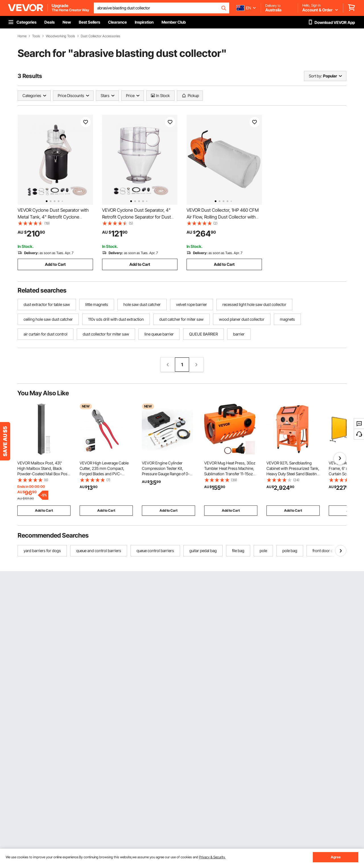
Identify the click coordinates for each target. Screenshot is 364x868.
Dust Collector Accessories (101, 36)
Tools (36, 36)
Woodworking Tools (60, 36)
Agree (336, 857)
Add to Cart (55, 264)
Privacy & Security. (212, 857)
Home (22, 36)
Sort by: (315, 76)
